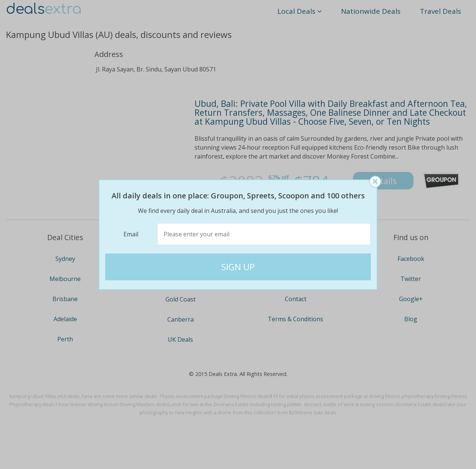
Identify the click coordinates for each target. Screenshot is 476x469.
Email (131, 234)
